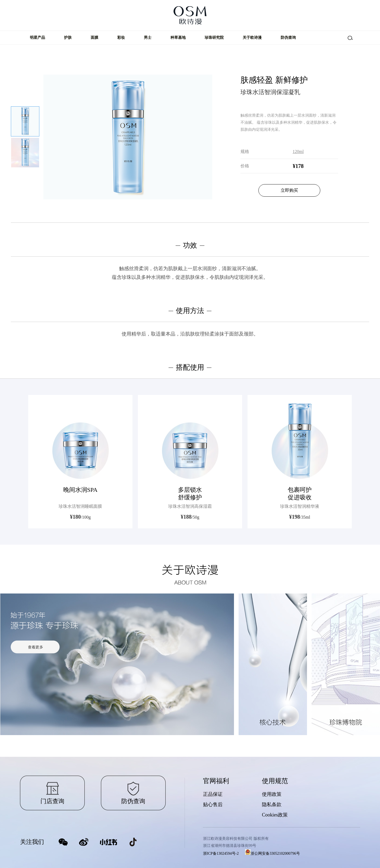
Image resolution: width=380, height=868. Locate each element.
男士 (148, 38)
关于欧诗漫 (252, 38)
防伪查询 (288, 38)
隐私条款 (272, 805)
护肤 (68, 38)
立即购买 (289, 190)
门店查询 (52, 801)
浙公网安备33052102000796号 (273, 853)
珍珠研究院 (214, 38)
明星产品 (37, 38)
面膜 (94, 38)
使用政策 (272, 794)
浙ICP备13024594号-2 (221, 853)
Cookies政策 (275, 815)
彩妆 (121, 38)
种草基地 (178, 38)
